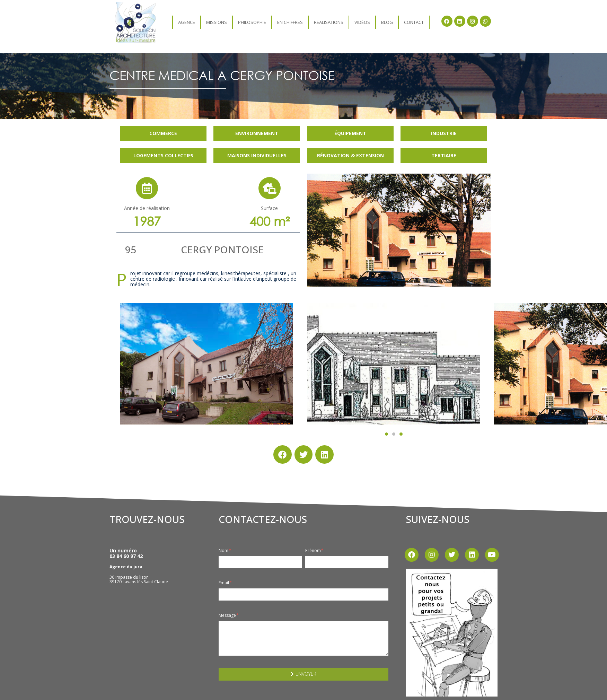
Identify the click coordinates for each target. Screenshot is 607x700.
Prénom (314, 551)
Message (229, 615)
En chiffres (290, 22)
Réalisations (329, 22)
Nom (225, 551)
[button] (386, 434)
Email (225, 583)
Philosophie (252, 22)
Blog (387, 22)
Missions (217, 22)
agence (187, 22)
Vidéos (362, 22)
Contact (414, 22)
